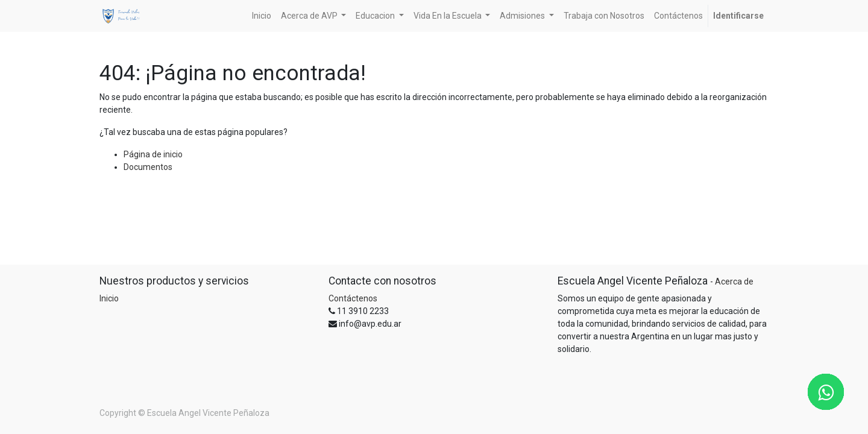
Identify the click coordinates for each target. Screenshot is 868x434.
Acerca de (734, 281)
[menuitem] (262, 16)
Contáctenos (353, 298)
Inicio (109, 298)
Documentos (148, 167)
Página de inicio (153, 154)
